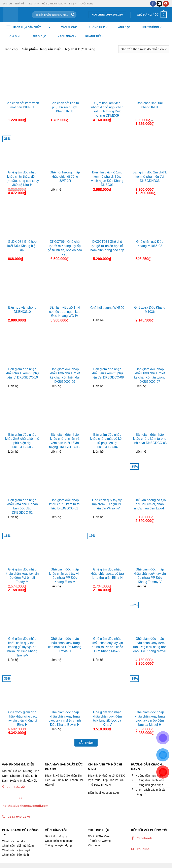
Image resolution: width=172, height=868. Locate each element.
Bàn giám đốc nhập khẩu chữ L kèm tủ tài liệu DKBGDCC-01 (65, 504)
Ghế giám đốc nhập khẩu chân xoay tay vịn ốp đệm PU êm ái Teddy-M (22, 576)
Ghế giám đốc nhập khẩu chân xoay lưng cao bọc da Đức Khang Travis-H (65, 645)
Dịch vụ (7, 4)
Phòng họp (96, 27)
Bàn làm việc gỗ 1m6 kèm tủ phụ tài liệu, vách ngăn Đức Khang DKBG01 (107, 179)
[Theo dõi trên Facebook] (153, 4)
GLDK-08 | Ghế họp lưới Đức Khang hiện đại (22, 246)
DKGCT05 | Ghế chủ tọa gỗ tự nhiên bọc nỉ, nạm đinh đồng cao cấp (107, 246)
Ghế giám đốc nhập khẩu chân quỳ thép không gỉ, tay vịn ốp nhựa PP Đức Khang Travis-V (22, 647)
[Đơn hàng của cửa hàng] (144, 49)
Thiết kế (21, 4)
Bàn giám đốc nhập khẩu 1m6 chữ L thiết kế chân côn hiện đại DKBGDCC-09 (65, 375)
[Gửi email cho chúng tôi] (159, 4)
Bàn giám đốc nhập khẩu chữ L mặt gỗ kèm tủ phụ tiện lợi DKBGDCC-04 (107, 441)
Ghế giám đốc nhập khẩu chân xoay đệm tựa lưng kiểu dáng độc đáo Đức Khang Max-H (150, 645)
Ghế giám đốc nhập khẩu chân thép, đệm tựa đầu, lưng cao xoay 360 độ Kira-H (22, 179)
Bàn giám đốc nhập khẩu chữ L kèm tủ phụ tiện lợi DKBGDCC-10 (22, 373)
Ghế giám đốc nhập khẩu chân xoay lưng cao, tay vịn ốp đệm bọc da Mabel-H (150, 718)
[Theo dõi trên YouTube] (166, 4)
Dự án (34, 4)
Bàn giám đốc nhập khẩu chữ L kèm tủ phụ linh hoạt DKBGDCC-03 (150, 439)
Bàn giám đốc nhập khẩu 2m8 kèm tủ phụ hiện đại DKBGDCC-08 (107, 373)
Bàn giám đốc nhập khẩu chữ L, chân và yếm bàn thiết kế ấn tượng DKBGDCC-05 (65, 441)
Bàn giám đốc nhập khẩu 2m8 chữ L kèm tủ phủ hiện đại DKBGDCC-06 (22, 441)
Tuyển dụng (86, 4)
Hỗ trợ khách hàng (54, 4)
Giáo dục (38, 36)
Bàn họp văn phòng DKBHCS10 (22, 310)
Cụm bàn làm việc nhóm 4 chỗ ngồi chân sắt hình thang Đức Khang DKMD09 (107, 109)
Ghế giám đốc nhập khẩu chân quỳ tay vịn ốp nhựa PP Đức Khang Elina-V (65, 576)
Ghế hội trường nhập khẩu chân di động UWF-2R (65, 177)
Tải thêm (86, 743)
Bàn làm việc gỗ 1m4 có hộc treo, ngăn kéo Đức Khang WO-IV (65, 312)
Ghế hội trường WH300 (107, 308)
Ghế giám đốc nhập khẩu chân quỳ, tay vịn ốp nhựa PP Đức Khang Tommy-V (150, 576)
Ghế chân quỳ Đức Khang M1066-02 (150, 244)
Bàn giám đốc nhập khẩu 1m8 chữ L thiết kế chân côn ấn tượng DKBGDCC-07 (150, 375)
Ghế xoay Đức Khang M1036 (150, 310)
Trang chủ (10, 49)
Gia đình (14, 36)
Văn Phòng (68, 27)
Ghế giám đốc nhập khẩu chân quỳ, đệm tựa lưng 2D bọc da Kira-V (107, 718)
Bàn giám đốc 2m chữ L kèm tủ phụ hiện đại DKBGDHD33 (150, 177)
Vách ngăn (65, 36)
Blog (73, 4)
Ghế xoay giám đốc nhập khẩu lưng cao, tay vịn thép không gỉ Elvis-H (22, 718)
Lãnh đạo (122, 27)
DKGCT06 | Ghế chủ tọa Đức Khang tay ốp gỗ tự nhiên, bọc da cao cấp (65, 248)
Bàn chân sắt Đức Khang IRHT (150, 105)
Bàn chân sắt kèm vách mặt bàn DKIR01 (22, 105)
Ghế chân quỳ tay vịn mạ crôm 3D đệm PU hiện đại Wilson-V (107, 504)
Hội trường (149, 27)
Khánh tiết (92, 36)
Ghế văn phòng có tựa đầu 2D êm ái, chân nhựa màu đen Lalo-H (150, 504)
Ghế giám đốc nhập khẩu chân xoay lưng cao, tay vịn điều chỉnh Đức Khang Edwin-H (65, 718)
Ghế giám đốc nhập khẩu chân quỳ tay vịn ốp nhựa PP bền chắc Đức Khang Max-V (107, 645)
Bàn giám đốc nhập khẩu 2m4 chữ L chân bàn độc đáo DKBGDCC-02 (22, 506)
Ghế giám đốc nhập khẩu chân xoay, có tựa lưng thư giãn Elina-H (107, 574)
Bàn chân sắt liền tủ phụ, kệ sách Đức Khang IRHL (65, 107)
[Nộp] (73, 15)
